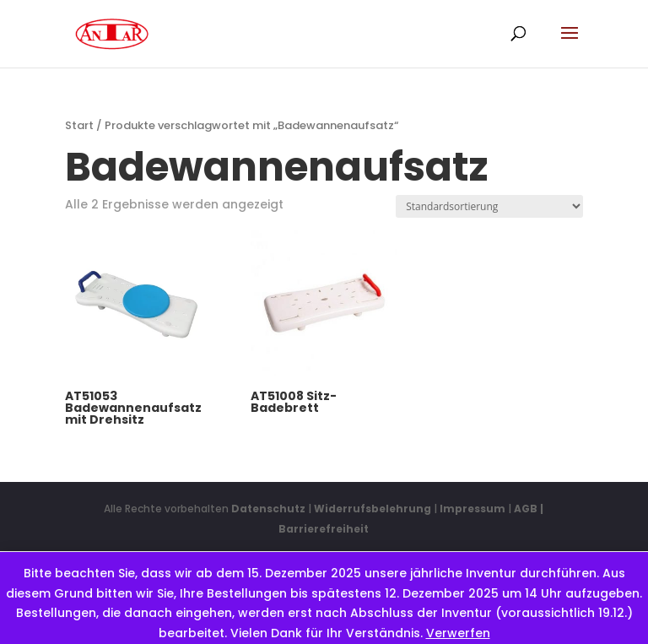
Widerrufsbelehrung (374, 509)
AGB (526, 509)
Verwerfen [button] (458, 633)
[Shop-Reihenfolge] (489, 206)
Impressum (472, 509)
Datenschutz (268, 509)
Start (79, 125)
